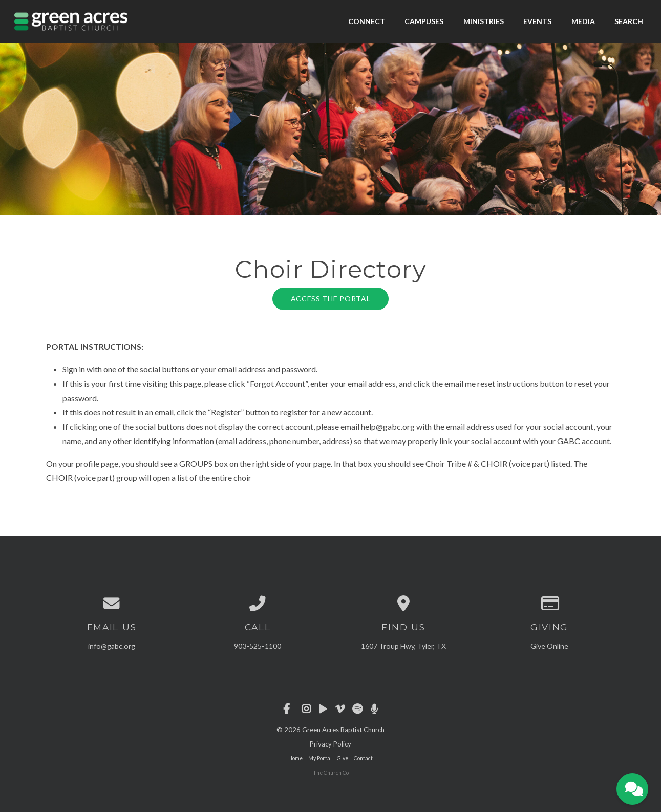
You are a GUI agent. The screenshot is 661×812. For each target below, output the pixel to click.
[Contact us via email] (112, 604)
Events (537, 21)
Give (343, 758)
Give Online (549, 646)
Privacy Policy (330, 744)
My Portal (320, 758)
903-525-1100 (258, 646)
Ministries (484, 21)
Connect (367, 21)
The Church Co (331, 773)
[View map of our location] (404, 604)
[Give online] (550, 604)
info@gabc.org (112, 646)
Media (583, 21)
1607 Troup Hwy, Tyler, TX (403, 646)
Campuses (424, 21)
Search (629, 21)
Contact (363, 758)
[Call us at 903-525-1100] (258, 604)
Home (295, 758)
